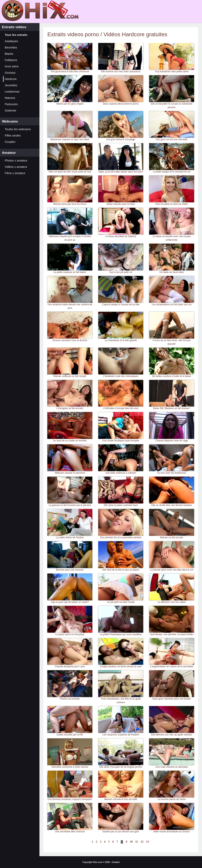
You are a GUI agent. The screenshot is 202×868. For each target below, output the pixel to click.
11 (137, 842)
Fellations (11, 60)
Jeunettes (11, 85)
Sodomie (10, 110)
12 (142, 842)
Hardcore (11, 79)
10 (131, 842)
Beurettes (11, 47)
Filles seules (13, 136)
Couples (10, 142)
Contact (116, 862)
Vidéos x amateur (16, 167)
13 (147, 842)
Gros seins (12, 66)
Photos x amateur (16, 161)
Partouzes (11, 104)
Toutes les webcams (18, 129)
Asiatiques (11, 41)
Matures (10, 98)
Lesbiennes (12, 92)
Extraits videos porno (74, 34)
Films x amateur (15, 173)
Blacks (9, 54)
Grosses (10, 73)
